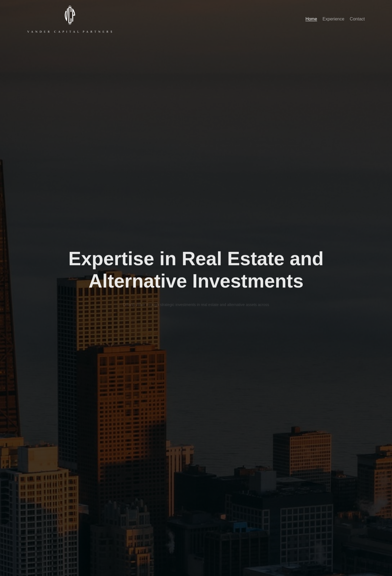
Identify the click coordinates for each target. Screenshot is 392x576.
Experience (333, 19)
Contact (357, 19)
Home (311, 19)
